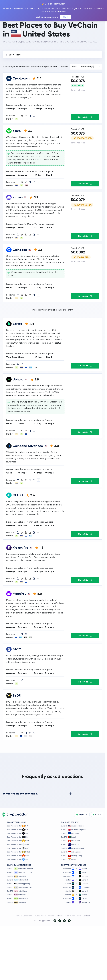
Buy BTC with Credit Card (19, 873)
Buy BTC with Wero (17, 902)
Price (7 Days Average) (83, 67)
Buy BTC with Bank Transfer (20, 869)
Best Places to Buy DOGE (18, 852)
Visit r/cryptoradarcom (47, 17)
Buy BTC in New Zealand (72, 848)
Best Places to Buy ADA (18, 845)
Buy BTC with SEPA (16, 876)
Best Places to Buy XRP (18, 837)
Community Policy (73, 916)
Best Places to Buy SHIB (18, 856)
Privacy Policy (40, 916)
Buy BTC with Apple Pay (19, 884)
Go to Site (85, 117)
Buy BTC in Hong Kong (71, 856)
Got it (66, 17)
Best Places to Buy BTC (18, 826)
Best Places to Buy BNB (18, 841)
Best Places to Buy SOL (18, 833)
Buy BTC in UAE (69, 837)
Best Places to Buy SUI (17, 859)
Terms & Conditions (24, 916)
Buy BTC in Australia (70, 844)
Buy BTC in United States (73, 826)
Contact (86, 916)
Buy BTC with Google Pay (19, 887)
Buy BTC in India (69, 859)
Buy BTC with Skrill (16, 895)
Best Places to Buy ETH (18, 830)
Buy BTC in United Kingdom (73, 830)
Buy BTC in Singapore (71, 852)
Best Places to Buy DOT (18, 848)
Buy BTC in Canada (70, 841)
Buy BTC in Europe (70, 833)
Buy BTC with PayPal (17, 880)
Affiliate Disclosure (56, 916)
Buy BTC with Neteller (18, 899)
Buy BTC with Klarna (17, 891)
